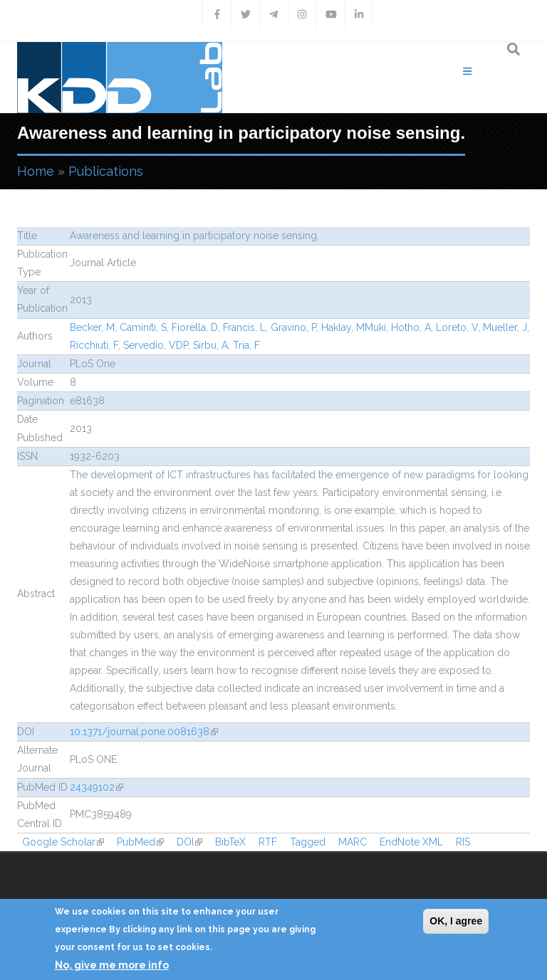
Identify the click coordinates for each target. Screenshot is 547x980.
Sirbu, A (210, 345)
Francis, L (244, 327)
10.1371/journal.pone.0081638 (144, 732)
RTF (268, 842)
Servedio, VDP (156, 345)
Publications (106, 171)
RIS (463, 842)
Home (36, 171)
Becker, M (92, 327)
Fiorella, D (195, 327)
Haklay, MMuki (354, 327)
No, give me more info (112, 965)
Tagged (308, 842)
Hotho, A (411, 327)
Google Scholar (63, 842)
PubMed (140, 842)
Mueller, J (505, 327)
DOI (189, 842)
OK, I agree (456, 921)
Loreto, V (457, 327)
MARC (353, 842)
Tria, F (246, 345)
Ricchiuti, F (94, 345)
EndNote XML (411, 842)
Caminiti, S (143, 327)
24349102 (97, 787)
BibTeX (230, 842)
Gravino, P (293, 327)
